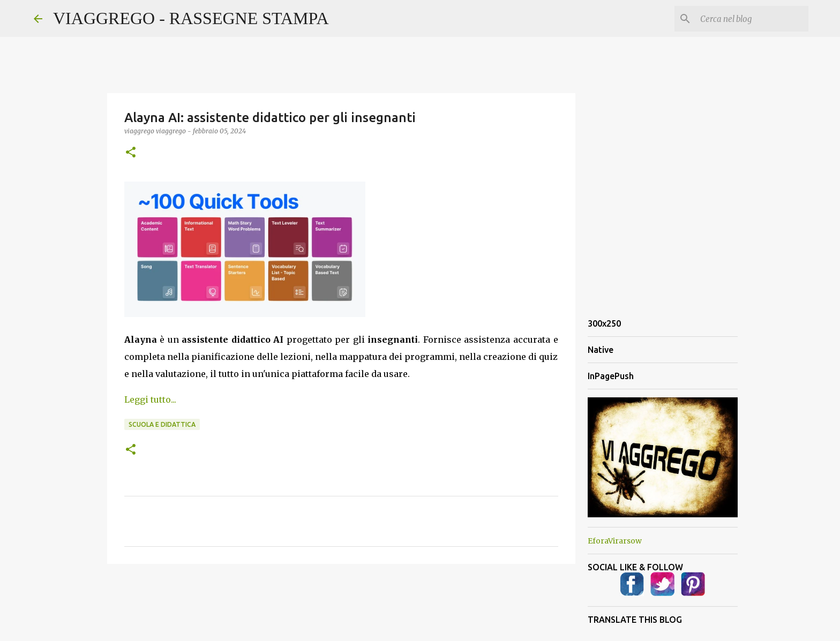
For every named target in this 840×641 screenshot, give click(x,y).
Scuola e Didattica (162, 424)
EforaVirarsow (615, 541)
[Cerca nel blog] (752, 19)
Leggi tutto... (150, 399)
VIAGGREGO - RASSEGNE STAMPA (191, 18)
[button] (131, 153)
